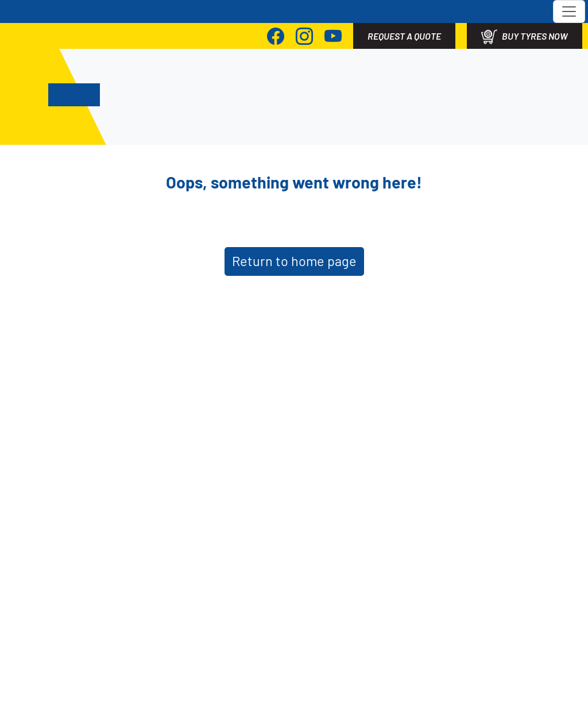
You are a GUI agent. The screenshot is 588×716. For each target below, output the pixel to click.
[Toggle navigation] (569, 11)
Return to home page (294, 261)
